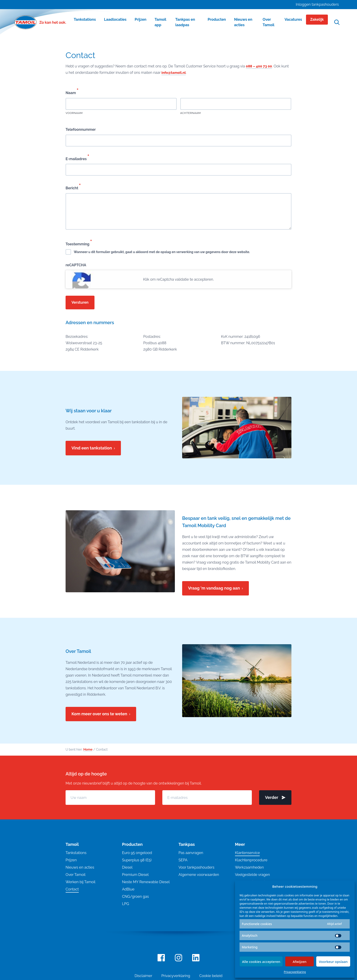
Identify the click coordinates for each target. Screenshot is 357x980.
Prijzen (71, 860)
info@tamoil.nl (174, 73)
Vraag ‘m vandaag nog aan (214, 588)
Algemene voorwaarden (199, 875)
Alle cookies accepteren (261, 962)
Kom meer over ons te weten (99, 714)
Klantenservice (247, 853)
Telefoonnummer (81, 130)
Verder (275, 797)
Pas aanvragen (191, 853)
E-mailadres (77, 157)
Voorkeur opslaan (333, 962)
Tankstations (76, 853)
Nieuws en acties (80, 867)
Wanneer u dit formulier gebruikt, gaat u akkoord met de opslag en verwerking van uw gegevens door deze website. (162, 252)
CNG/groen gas (135, 897)
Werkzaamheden (249, 867)
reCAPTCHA (76, 265)
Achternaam (191, 113)
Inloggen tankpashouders (317, 4)
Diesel (127, 867)
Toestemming (79, 243)
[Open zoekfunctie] (337, 22)
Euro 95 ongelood (137, 853)
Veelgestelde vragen (252, 875)
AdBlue (128, 889)
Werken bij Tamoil (80, 882)
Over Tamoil (75, 875)
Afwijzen (300, 962)
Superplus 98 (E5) (137, 860)
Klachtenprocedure (251, 860)
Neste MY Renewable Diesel (146, 882)
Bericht (73, 187)
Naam (72, 91)
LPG (126, 904)
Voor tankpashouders (196, 867)
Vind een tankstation (92, 448)
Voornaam (74, 113)
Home (88, 749)
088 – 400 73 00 (260, 66)
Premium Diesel (135, 875)
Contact (72, 889)
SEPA (183, 860)
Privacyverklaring (295, 972)
